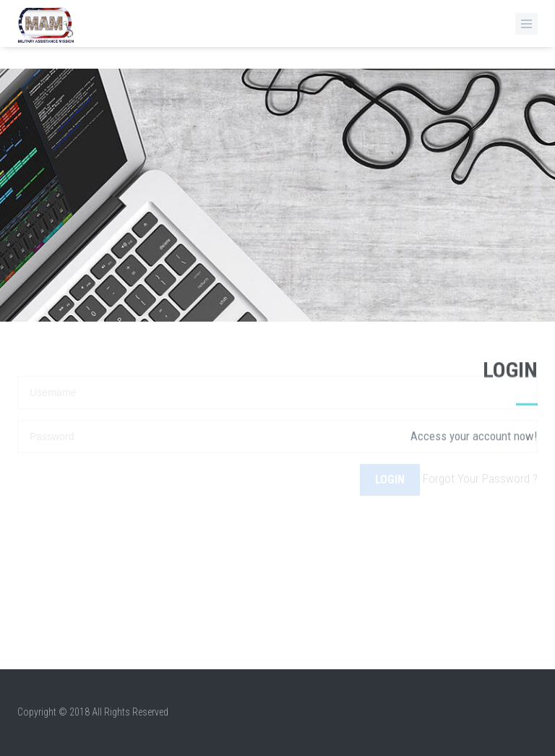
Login (390, 466)
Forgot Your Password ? (480, 465)
